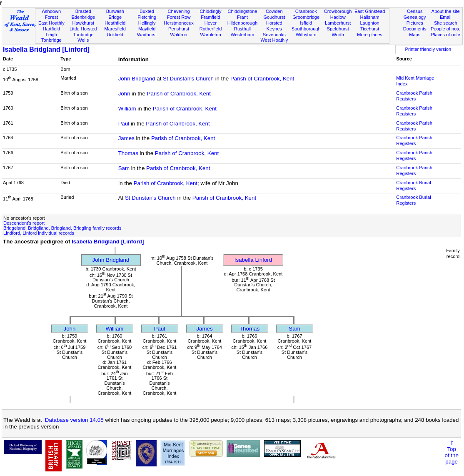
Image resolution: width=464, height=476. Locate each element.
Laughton (369, 23)
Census (415, 11)
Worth (338, 35)
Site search (446, 23)
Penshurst (179, 29)
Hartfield (51, 29)
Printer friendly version (428, 49)
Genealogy (415, 17)
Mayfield (147, 29)
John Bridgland (137, 79)
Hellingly (147, 23)
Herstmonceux (179, 23)
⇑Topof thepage (451, 452)
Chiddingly (211, 11)
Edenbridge (83, 17)
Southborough (306, 29)
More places (370, 35)
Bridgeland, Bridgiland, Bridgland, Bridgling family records (62, 228)
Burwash (115, 11)
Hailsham (369, 17)
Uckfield (115, 35)
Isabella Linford (253, 260)
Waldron (179, 35)
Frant (242, 17)
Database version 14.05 (74, 420)
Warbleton (210, 35)
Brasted (83, 11)
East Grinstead (370, 11)
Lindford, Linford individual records (39, 233)
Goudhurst (274, 17)
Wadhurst (147, 35)
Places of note (446, 35)
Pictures (415, 23)
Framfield (210, 17)
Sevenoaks (274, 35)
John (124, 94)
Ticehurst (370, 29)
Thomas (128, 153)
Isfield (306, 23)
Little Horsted (83, 29)
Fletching (147, 17)
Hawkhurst (83, 23)
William (127, 109)
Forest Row (179, 17)
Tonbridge (51, 40)
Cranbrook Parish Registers (414, 96)
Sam (124, 168)
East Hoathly (51, 23)
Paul (124, 124)
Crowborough (338, 11)
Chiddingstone (242, 11)
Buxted (147, 11)
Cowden (274, 11)
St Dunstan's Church (188, 79)
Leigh (51, 35)
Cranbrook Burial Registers (413, 185)
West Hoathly (274, 40)
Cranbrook (306, 11)
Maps (415, 35)
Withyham (306, 35)
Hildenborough (242, 23)
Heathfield (115, 23)
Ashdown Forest (52, 14)
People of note (446, 29)
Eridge (115, 17)
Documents (415, 29)
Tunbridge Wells (83, 38)
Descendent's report (24, 223)
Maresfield (115, 29)
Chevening (179, 11)
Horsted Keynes (274, 26)
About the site (446, 11)
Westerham (243, 35)
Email (446, 17)
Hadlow (338, 17)
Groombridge (306, 17)
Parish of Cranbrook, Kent (262, 79)
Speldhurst (338, 29)
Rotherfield (211, 29)
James (126, 138)
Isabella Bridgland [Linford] (46, 49)
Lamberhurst (338, 23)
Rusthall (242, 29)
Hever (211, 23)
